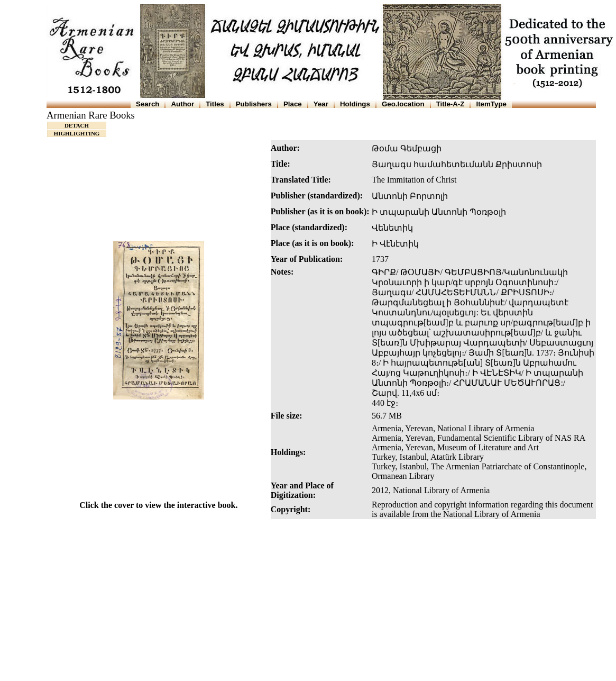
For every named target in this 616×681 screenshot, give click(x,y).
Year (321, 104)
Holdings (355, 104)
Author (182, 104)
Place (293, 104)
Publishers (254, 104)
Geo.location (403, 104)
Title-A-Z (450, 104)
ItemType (491, 104)
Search (148, 104)
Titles (215, 104)
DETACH (77, 125)
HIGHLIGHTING (77, 133)
